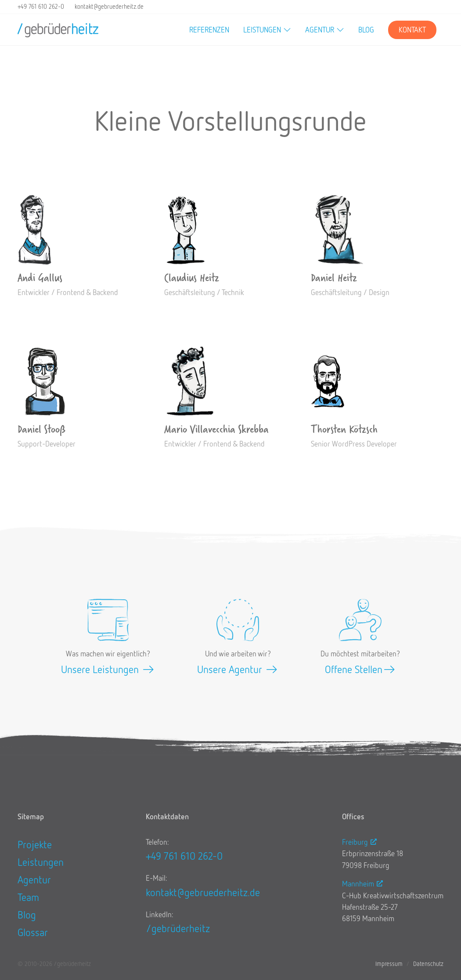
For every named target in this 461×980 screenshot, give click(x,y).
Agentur (34, 879)
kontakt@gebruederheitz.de (109, 7)
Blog (366, 30)
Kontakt (412, 30)
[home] (58, 30)
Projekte (35, 844)
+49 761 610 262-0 (41, 7)
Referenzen (209, 30)
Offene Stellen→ (360, 669)
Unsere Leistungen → (108, 669)
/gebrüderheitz (178, 928)
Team (28, 897)
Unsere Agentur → (238, 669)
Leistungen (41, 862)
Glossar (33, 932)
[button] (267, 30)
